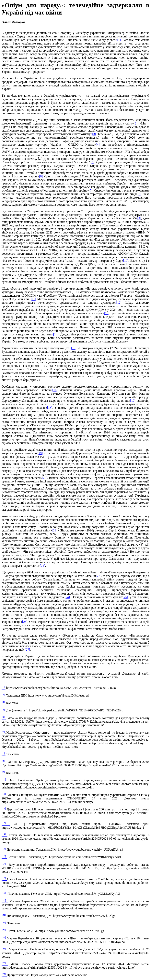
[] (119, 40)
